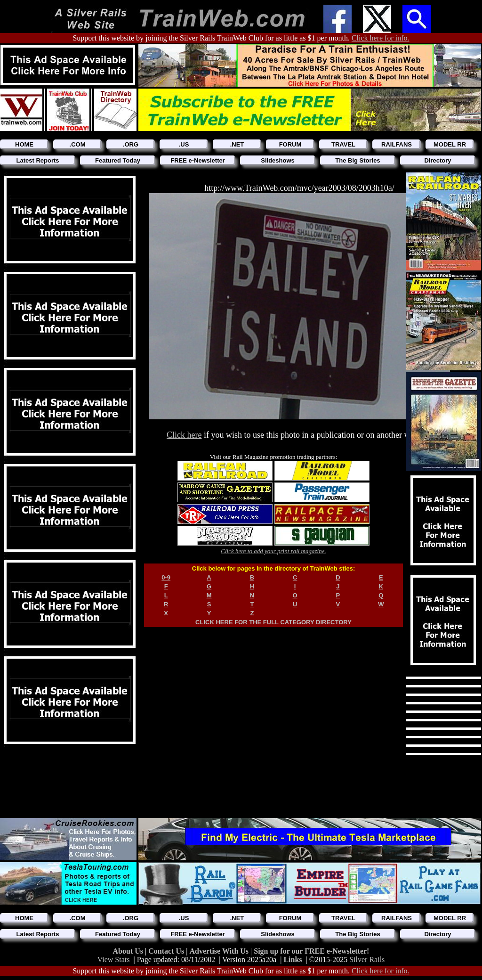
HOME (24, 144)
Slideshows (278, 160)
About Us (129, 951)
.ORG (131, 144)
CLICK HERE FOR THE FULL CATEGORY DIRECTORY (273, 622)
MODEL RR (450, 144)
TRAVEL (343, 144)
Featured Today (118, 160)
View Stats (114, 960)
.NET (237, 144)
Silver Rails (367, 960)
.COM (78, 144)
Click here (184, 435)
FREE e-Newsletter (198, 160)
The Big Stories (357, 160)
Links (293, 960)
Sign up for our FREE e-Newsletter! (311, 951)
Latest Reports (37, 160)
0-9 (166, 577)
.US (184, 144)
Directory (438, 160)
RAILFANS (397, 144)
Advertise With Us (220, 951)
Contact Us (167, 951)
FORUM (290, 144)
